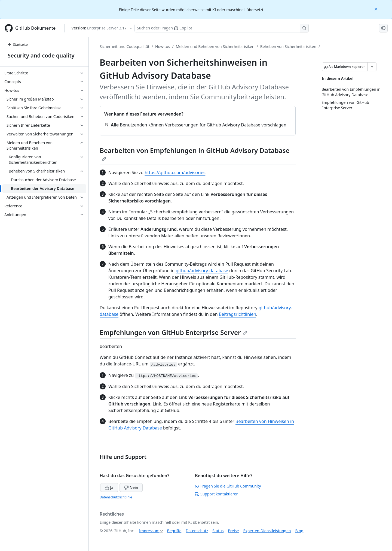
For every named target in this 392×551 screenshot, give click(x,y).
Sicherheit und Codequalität (125, 46)
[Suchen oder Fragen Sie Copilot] (222, 28)
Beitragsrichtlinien (238, 314)
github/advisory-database (202, 271)
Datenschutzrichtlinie (116, 497)
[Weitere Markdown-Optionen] (372, 67)
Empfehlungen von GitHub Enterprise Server (173, 332)
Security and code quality (41, 55)
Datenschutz (197, 531)
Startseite (18, 45)
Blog (299, 531)
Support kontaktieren (217, 494)
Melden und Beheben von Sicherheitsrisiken (215, 46)
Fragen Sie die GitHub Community (228, 486)
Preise (233, 531)
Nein (131, 487)
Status (218, 531)
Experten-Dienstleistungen (267, 531)
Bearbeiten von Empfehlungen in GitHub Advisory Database (195, 153)
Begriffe (174, 531)
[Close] (376, 9)
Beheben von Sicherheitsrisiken (288, 46)
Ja (109, 487)
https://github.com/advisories (175, 172)
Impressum (149, 531)
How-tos (163, 46)
